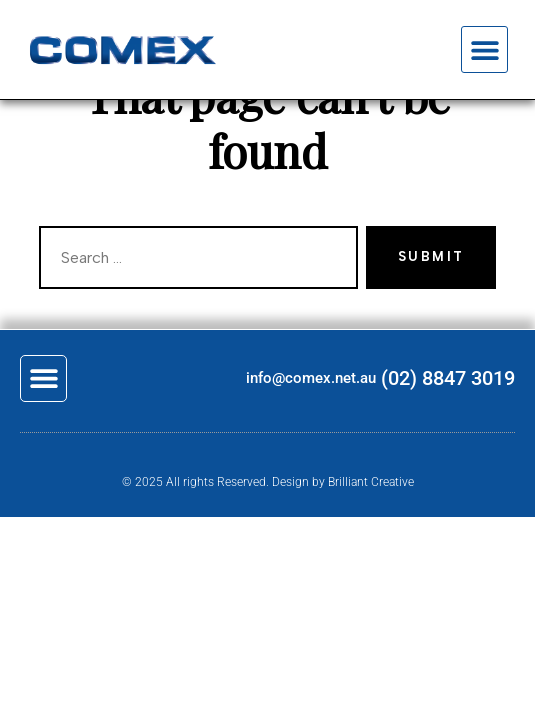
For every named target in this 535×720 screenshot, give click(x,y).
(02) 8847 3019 (448, 378)
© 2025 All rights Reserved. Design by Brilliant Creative (268, 482)
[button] (484, 49)
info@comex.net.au (311, 378)
